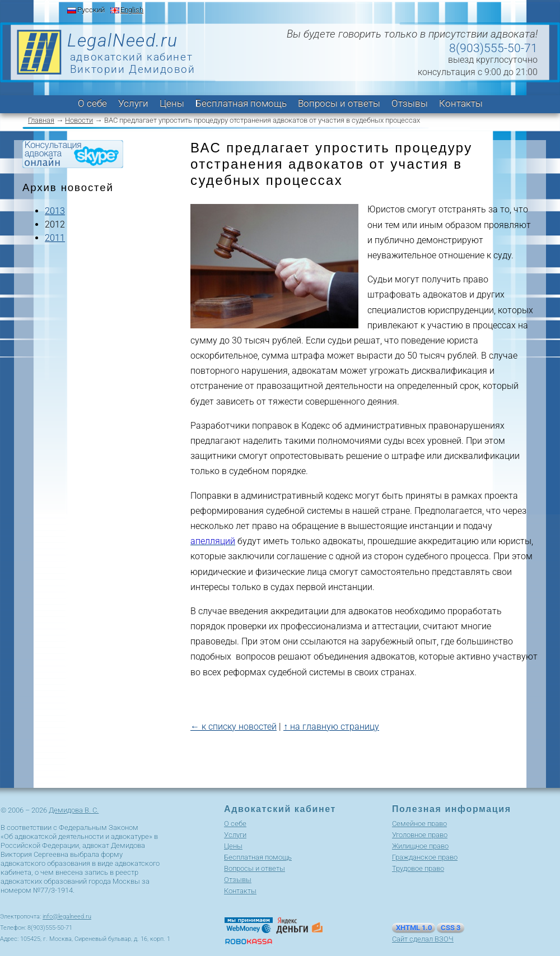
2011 (55, 238)
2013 (55, 211)
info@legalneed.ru (67, 916)
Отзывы (410, 103)
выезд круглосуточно (493, 60)
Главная (41, 120)
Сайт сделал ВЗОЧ (423, 939)
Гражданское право (425, 857)
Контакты (461, 103)
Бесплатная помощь (241, 103)
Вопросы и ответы (339, 103)
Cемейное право (419, 823)
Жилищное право (420, 846)
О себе (92, 103)
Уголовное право (420, 835)
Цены (172, 103)
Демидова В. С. (74, 810)
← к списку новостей (234, 727)
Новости (79, 120)
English (132, 10)
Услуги (133, 103)
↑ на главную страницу (331, 727)
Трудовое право (418, 868)
